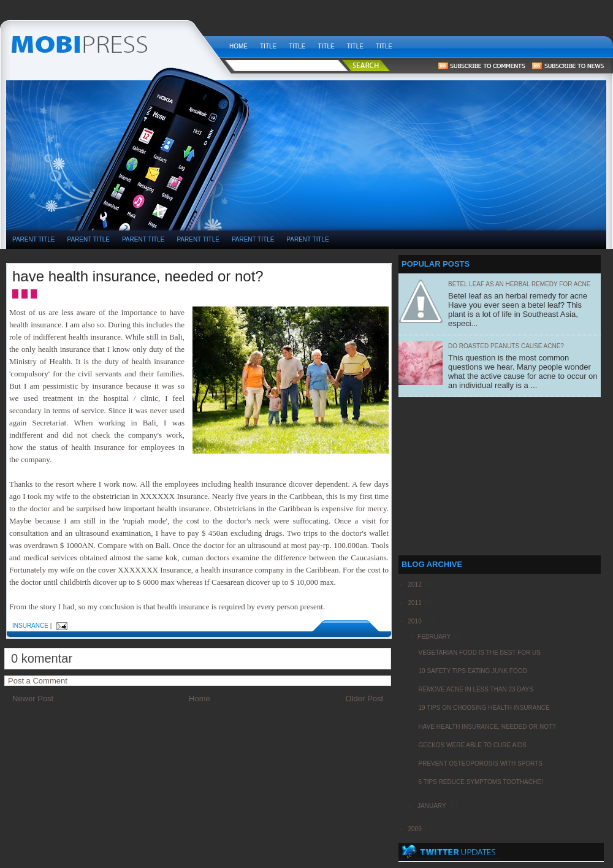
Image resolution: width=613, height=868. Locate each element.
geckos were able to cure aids (472, 745)
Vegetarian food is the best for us (479, 653)
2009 (415, 829)
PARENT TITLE (33, 239)
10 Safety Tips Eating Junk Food (472, 671)
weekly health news (115, 43)
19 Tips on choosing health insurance (484, 708)
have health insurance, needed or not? (138, 276)
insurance (30, 626)
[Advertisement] (367, 185)
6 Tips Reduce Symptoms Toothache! (480, 782)
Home (238, 46)
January (432, 806)
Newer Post (33, 699)
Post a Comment (38, 681)
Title (268, 46)
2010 (415, 621)
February (435, 637)
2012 (415, 584)
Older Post (364, 699)
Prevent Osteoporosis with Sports (480, 763)
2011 (415, 603)
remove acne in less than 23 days (475, 689)
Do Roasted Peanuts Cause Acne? (506, 346)
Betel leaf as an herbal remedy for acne (519, 284)
